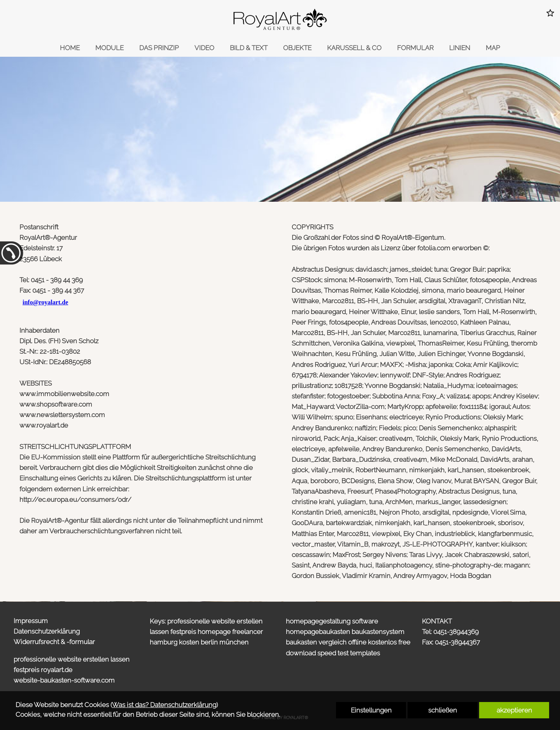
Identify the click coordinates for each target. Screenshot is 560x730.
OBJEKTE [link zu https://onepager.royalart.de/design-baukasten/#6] (297, 48)
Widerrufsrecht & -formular (54, 642)
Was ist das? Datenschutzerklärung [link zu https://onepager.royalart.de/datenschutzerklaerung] (164, 705)
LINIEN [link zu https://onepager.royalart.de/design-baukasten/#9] (460, 48)
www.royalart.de (44, 425)
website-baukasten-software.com (64, 680)
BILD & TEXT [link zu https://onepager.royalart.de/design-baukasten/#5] (249, 48)
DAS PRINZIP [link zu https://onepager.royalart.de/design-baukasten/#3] (159, 48)
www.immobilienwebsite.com (64, 394)
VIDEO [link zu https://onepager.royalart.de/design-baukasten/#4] (204, 48)
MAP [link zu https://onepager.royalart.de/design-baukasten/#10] (493, 48)
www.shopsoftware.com (56, 404)
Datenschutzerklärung (47, 631)
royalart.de (57, 670)
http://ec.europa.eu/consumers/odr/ (75, 499)
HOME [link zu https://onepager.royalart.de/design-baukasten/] (70, 48)
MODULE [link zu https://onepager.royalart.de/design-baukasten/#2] (109, 48)
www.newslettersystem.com (62, 415)
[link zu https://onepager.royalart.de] (280, 19)
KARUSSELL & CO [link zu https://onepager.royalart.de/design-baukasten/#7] (354, 48)
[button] (550, 13)
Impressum (31, 621)
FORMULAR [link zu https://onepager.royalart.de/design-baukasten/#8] (415, 48)
